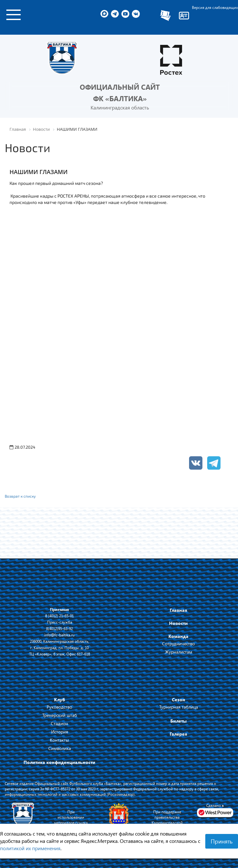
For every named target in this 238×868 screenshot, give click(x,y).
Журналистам (179, 652)
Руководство (59, 707)
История (60, 732)
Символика (60, 748)
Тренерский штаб (60, 715)
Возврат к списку (20, 496)
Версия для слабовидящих (215, 7)
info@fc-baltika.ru (59, 635)
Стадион (59, 723)
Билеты (178, 721)
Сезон (179, 700)
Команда (178, 636)
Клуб (60, 700)
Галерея (178, 734)
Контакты (59, 740)
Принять (222, 841)
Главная (178, 610)
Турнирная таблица (179, 707)
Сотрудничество (178, 644)
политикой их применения (30, 848)
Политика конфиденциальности (59, 762)
